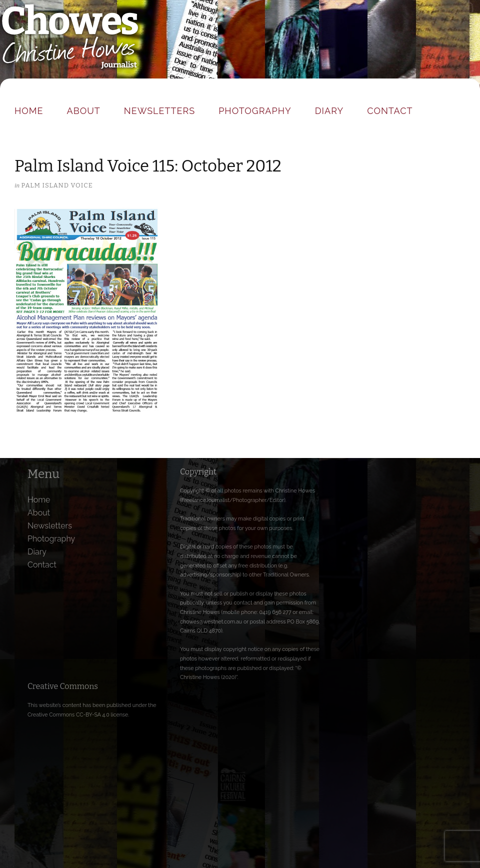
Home (29, 111)
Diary (329, 111)
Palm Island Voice (57, 185)
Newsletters (159, 111)
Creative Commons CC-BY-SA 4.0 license (78, 714)
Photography (255, 111)
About (84, 111)
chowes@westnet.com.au (211, 621)
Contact (390, 111)
